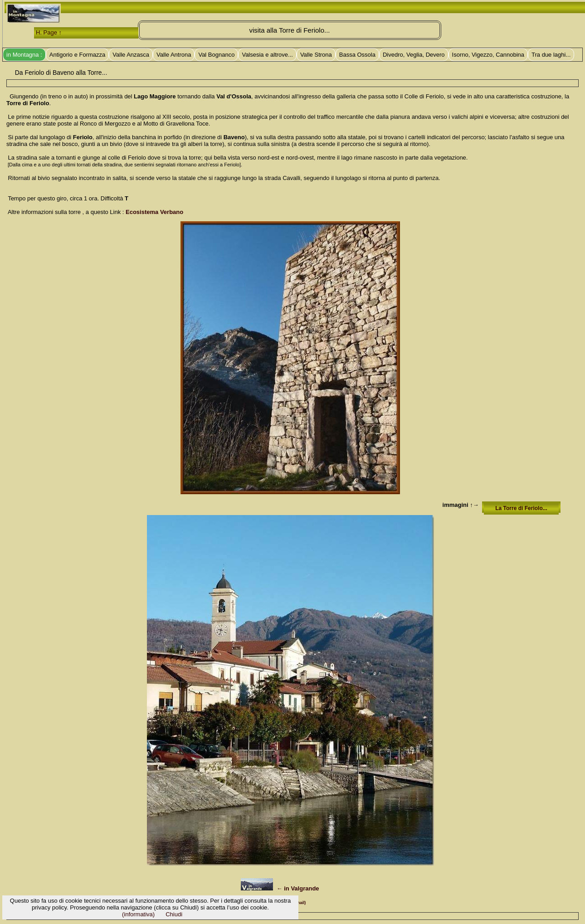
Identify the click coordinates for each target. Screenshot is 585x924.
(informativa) (138, 914)
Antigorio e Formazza (78, 55)
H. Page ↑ (49, 32)
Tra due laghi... (551, 55)
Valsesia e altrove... (267, 55)
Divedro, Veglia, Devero (414, 55)
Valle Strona (316, 55)
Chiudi (174, 914)
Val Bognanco (216, 55)
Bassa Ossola (357, 55)
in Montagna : (24, 55)
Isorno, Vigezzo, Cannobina (488, 55)
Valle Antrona (174, 55)
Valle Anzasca (131, 55)
